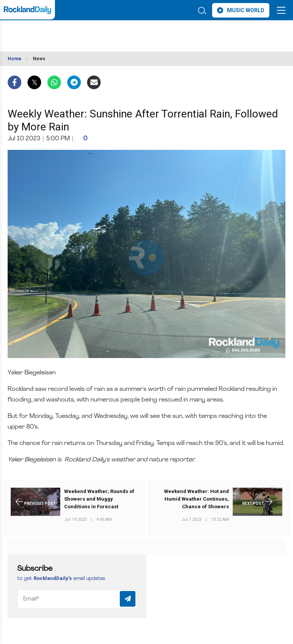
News (39, 59)
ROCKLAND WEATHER (75, 32)
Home (14, 59)
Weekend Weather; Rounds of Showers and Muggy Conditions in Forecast (99, 499)
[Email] (77, 599)
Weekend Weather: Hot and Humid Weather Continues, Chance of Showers (196, 499)
